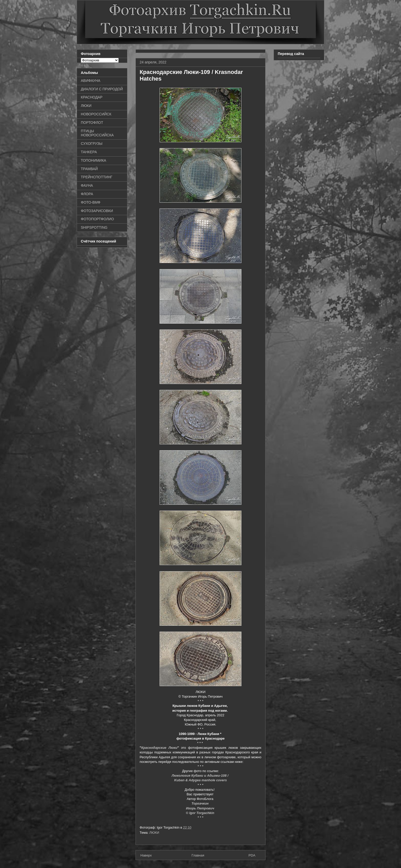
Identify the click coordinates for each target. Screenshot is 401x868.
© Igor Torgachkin (201, 813)
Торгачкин (201, 803)
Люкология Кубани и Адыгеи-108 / (200, 776)
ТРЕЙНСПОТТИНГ (97, 177)
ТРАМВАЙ (89, 169)
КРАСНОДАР (92, 97)
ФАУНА (87, 185)
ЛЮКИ (154, 833)
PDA (252, 855)
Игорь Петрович (201, 808)
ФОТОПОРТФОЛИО (97, 219)
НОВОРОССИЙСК (96, 114)
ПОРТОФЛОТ (92, 123)
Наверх (146, 855)
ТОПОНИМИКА (93, 160)
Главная (198, 855)
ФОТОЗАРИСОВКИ (97, 211)
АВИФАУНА (91, 81)
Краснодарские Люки (159, 748)
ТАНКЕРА (89, 152)
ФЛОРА (87, 194)
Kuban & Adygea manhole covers (201, 780)
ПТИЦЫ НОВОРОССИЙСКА (97, 133)
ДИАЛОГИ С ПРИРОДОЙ (102, 89)
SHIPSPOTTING (94, 227)
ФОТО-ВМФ (91, 202)
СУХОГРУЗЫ (92, 144)
